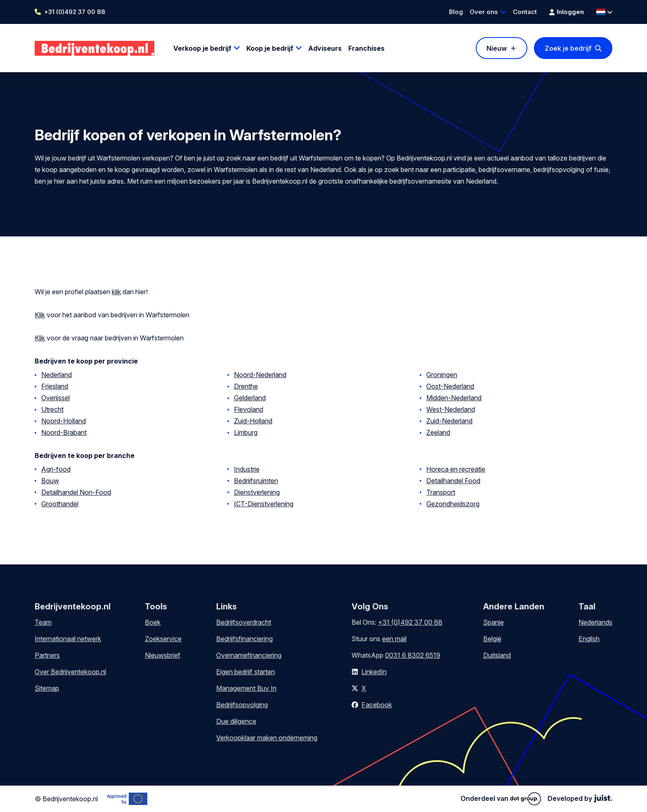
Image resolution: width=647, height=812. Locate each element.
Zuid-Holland (253, 421)
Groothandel (60, 504)
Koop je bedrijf (270, 48)
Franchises (366, 48)
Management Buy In (246, 688)
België (492, 639)
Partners (47, 655)
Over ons (484, 12)
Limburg (246, 432)
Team (43, 622)
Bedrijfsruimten (256, 481)
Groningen (442, 375)
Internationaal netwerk (68, 639)
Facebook (377, 705)
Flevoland (249, 409)
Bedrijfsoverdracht (244, 622)
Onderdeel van (501, 799)
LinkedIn (374, 672)
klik (116, 292)
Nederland (57, 375)
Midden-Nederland (454, 398)
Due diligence (236, 721)
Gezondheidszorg (453, 504)
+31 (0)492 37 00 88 (75, 12)
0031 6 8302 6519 (413, 655)
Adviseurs (325, 48)
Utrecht (52, 409)
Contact (525, 12)
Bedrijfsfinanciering (244, 639)
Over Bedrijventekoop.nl (70, 672)
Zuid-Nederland (449, 421)
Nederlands (595, 622)
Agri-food (56, 469)
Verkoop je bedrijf (202, 48)
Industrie (247, 469)
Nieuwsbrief (163, 655)
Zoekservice (163, 639)
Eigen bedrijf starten (246, 672)
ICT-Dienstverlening (264, 504)
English (589, 639)
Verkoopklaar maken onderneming (267, 738)
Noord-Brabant (64, 432)
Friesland (55, 386)
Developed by (580, 798)
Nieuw (497, 48)
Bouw (50, 481)
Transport (441, 492)
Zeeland (438, 432)
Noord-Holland (64, 421)
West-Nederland (451, 409)
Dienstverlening (257, 492)
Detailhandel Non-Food (76, 492)
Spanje (494, 622)
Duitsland (497, 655)
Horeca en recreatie (456, 469)
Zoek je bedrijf (568, 48)
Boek (153, 622)
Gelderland (250, 398)
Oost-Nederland (450, 386)
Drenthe (246, 386)
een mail (394, 639)
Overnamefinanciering (249, 655)
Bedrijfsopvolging (242, 705)
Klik (40, 315)
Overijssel (55, 398)
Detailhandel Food (453, 481)
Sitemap (47, 688)
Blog (456, 12)
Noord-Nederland (260, 375)
